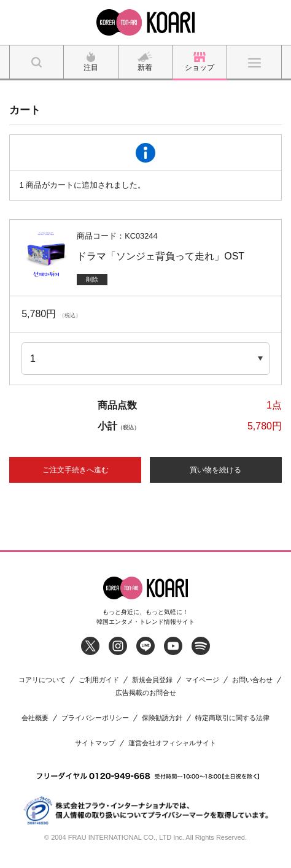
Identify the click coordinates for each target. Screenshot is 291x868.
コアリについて (42, 680)
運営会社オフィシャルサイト (172, 743)
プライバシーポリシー (95, 718)
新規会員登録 (152, 680)
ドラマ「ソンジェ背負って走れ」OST (161, 256)
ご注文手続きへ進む (76, 470)
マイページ (202, 680)
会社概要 (35, 718)
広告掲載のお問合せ (146, 693)
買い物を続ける (215, 470)
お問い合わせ (252, 680)
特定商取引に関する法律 (232, 718)
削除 (92, 279)
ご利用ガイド (99, 680)
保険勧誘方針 (162, 718)
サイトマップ (95, 743)
